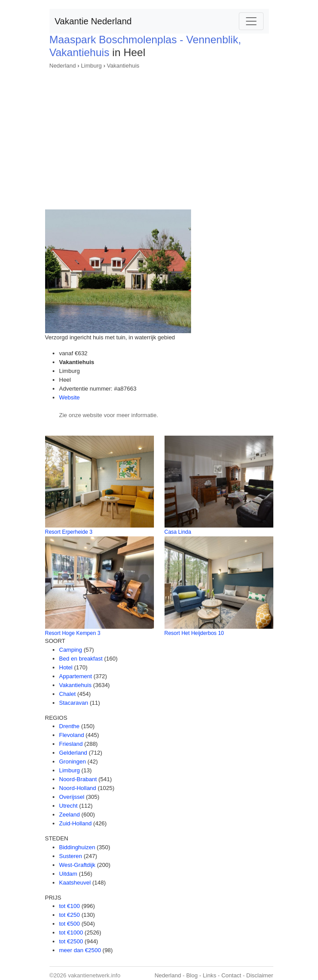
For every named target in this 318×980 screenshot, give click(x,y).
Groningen (73, 762)
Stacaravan (74, 703)
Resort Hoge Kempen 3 (73, 633)
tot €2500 (71, 941)
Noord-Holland (78, 788)
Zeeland (70, 815)
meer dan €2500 (80, 950)
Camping (71, 650)
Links (210, 975)
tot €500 (70, 924)
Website (70, 397)
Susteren (71, 856)
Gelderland (73, 753)
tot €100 (70, 906)
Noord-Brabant (78, 779)
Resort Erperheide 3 (69, 532)
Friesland (71, 744)
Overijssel (72, 797)
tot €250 (70, 915)
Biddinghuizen (77, 847)
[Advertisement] (159, 137)
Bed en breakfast (81, 659)
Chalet (68, 694)
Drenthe (69, 726)
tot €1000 (71, 933)
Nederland (63, 66)
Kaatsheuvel (75, 883)
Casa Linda (178, 532)
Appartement (76, 676)
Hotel (66, 667)
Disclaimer (260, 975)
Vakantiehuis (123, 66)
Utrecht (69, 806)
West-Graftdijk (77, 865)
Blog (192, 975)
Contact (231, 975)
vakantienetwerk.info (94, 975)
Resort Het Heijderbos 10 (194, 633)
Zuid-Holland (76, 823)
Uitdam (68, 874)
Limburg (91, 66)
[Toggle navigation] (251, 21)
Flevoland (72, 735)
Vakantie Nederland (93, 21)
